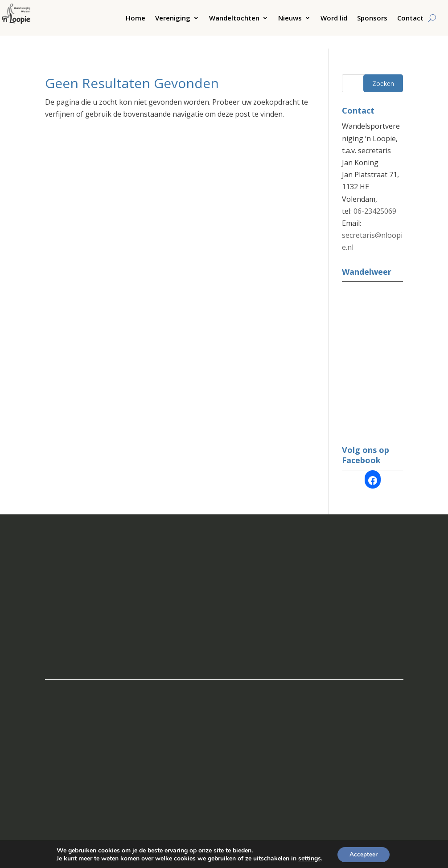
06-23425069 (375, 198)
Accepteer (364, 854)
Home (136, 18)
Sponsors (372, 18)
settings (308, 858)
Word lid (334, 18)
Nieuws (290, 18)
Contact (410, 18)
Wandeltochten (234, 18)
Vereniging (173, 18)
